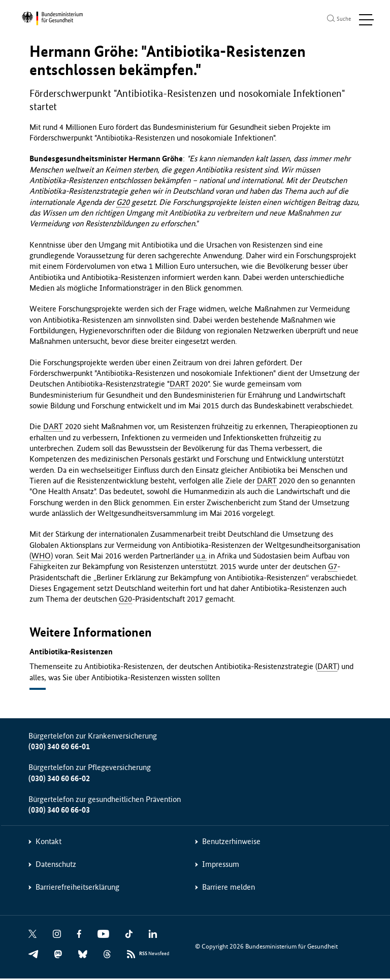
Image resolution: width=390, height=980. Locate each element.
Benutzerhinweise (231, 843)
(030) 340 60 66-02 (59, 780)
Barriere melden (229, 889)
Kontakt (48, 843)
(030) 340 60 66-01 (59, 748)
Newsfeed (154, 956)
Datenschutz (56, 866)
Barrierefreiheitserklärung (77, 889)
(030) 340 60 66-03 (59, 812)
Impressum (221, 866)
